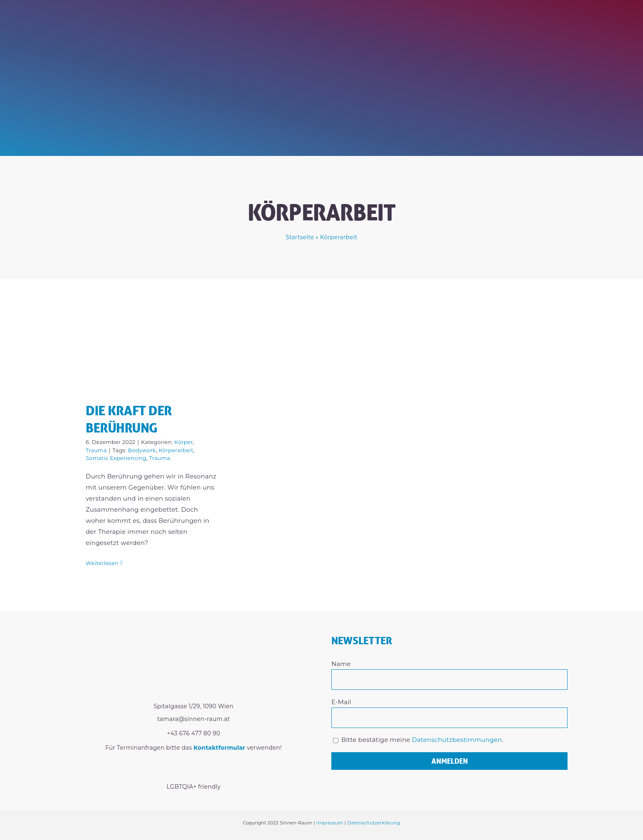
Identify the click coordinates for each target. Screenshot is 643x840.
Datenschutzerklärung (373, 823)
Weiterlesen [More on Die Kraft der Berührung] (102, 563)
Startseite (300, 237)
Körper (184, 442)
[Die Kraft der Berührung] (152, 347)
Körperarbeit (176, 450)
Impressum (329, 823)
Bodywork (142, 450)
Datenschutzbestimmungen (457, 740)
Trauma (96, 450)
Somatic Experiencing (116, 458)
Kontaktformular (219, 748)
